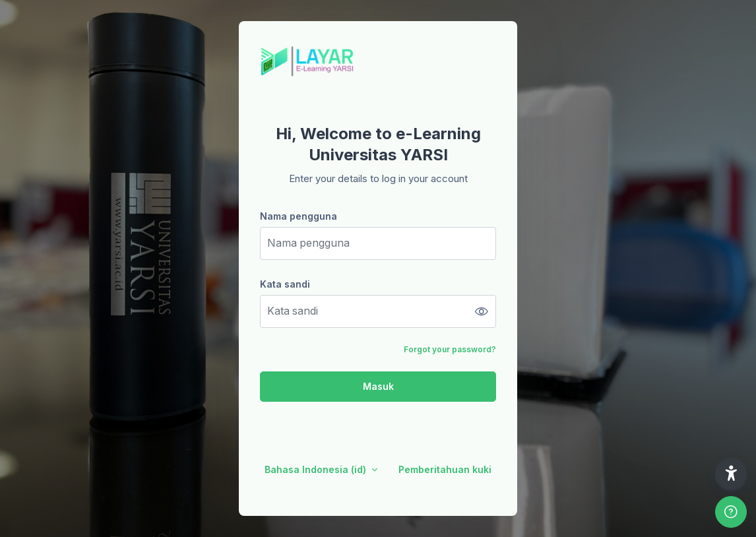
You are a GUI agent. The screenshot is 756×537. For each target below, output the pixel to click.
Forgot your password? (450, 349)
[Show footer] (731, 512)
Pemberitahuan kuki (445, 469)
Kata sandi (285, 284)
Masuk (378, 386)
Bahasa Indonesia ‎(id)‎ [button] (317, 469)
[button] (731, 474)
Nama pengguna (299, 216)
